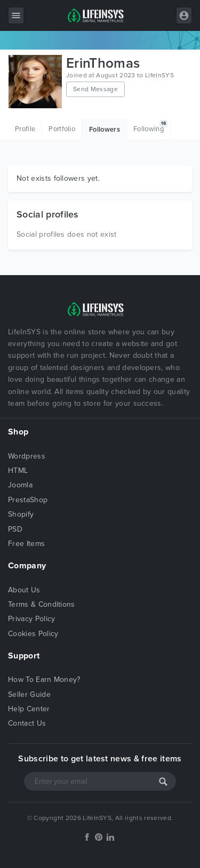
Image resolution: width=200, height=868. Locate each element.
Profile (25, 129)
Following (150, 127)
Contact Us (27, 723)
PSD (15, 529)
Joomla (20, 485)
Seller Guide (29, 694)
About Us (24, 590)
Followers (105, 130)
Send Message (95, 89)
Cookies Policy (33, 634)
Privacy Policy (31, 619)
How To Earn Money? (44, 680)
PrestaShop (28, 500)
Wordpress (27, 456)
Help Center (29, 709)
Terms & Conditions (42, 604)
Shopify (21, 514)
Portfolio (62, 129)
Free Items (26, 544)
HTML (18, 471)
